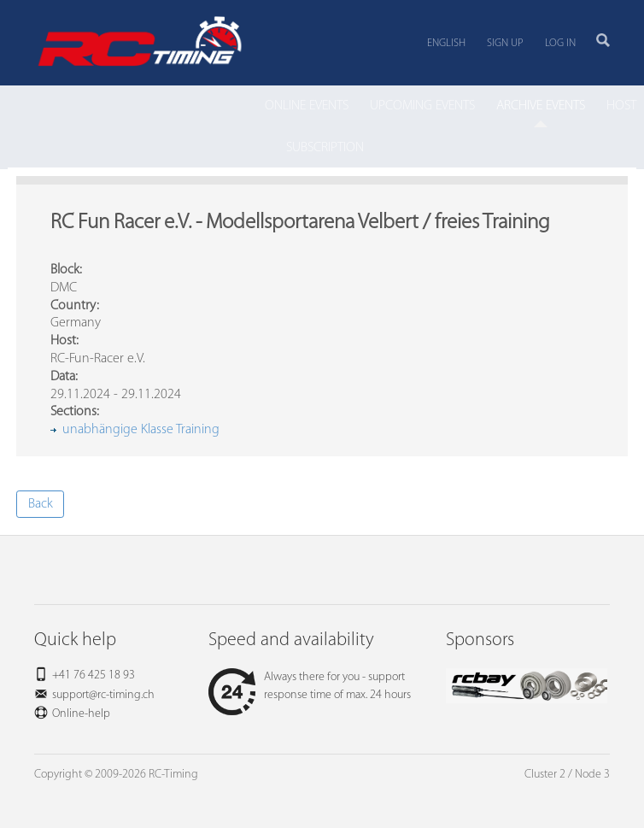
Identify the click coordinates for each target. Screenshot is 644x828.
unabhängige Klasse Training (141, 430)
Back (41, 504)
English (446, 43)
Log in (560, 43)
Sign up (505, 43)
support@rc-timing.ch (103, 695)
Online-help (81, 714)
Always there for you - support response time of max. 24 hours (310, 686)
